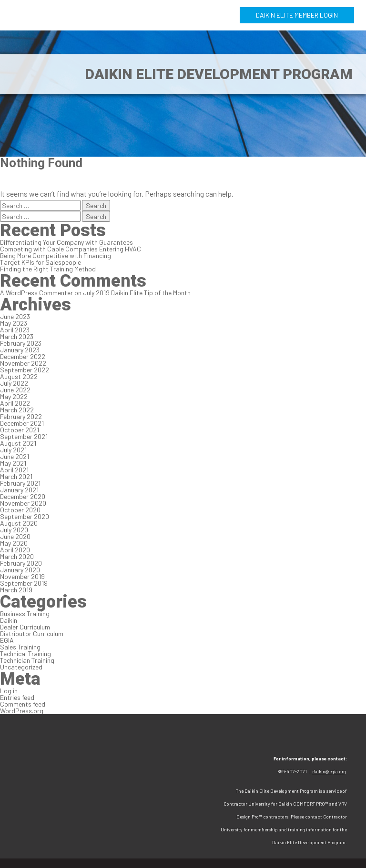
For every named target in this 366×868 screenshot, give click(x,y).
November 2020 (23, 503)
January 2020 (20, 570)
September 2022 (25, 370)
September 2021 (24, 436)
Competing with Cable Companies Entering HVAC (71, 249)
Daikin (9, 620)
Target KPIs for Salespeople (41, 262)
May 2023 (14, 323)
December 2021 (22, 423)
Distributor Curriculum (32, 634)
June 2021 (15, 456)
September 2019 (24, 583)
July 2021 (13, 450)
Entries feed (17, 697)
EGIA (7, 640)
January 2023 (20, 350)
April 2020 (15, 550)
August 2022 (19, 376)
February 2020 (21, 563)
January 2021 (19, 490)
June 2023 (15, 316)
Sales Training (20, 647)
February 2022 (21, 416)
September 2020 (25, 516)
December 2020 (23, 496)
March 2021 (16, 476)
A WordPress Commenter (36, 293)
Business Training (25, 614)
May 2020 (14, 543)
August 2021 (18, 443)
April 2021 (14, 470)
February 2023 (21, 343)
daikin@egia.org (329, 771)
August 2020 (19, 523)
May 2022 (14, 396)
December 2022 (23, 356)
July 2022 (14, 383)
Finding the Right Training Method (48, 269)
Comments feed (23, 704)
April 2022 (15, 403)
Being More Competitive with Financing (56, 255)
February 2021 (20, 483)
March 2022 (17, 410)
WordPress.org (22, 711)
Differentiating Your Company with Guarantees (66, 242)
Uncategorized (21, 667)
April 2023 (15, 330)
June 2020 (15, 536)
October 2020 (20, 510)
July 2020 (14, 530)
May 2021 (13, 463)
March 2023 (17, 336)
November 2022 (23, 363)
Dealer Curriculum (25, 627)
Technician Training (27, 660)
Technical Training (25, 653)
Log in (9, 691)
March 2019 (16, 590)
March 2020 (17, 556)
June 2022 (15, 390)
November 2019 (22, 576)
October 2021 (20, 430)
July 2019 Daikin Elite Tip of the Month (137, 293)
